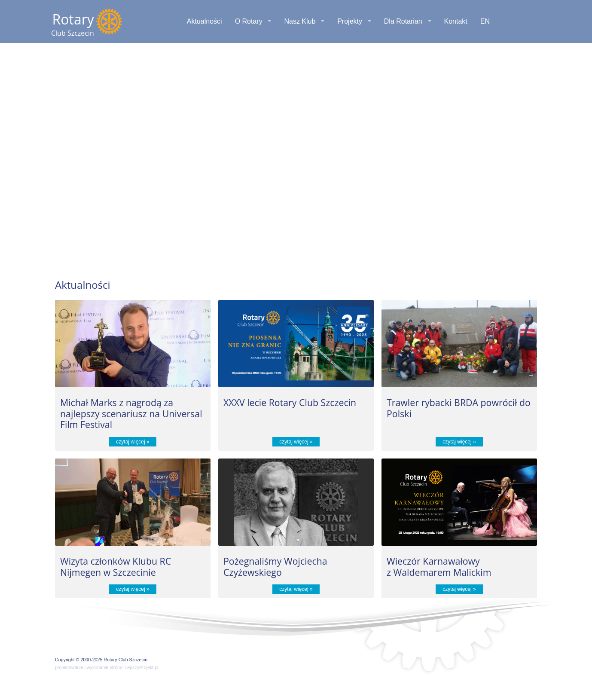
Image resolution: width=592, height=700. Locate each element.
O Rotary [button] (249, 21)
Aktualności (204, 21)
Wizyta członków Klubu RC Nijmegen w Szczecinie (116, 567)
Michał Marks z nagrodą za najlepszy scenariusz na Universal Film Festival (131, 413)
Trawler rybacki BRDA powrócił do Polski (459, 408)
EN (485, 21)
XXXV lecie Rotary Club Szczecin (290, 402)
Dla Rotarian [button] (403, 21)
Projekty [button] (350, 21)
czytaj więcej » (133, 442)
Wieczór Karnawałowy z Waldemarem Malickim (439, 567)
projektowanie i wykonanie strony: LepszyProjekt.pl (107, 667)
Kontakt (456, 21)
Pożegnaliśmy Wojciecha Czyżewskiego (275, 567)
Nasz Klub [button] (300, 21)
